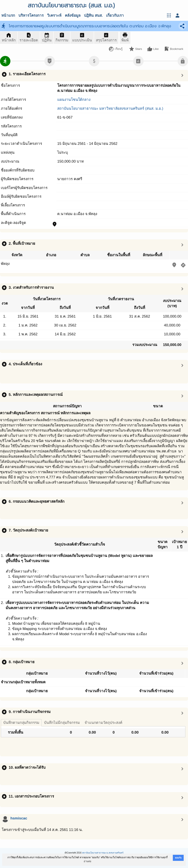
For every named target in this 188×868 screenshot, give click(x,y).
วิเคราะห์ (54, 15)
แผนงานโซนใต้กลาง (74, 100)
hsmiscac (19, 818)
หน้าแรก (8, 15)
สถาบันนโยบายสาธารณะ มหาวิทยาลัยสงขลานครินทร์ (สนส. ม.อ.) (110, 108)
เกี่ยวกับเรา (115, 15)
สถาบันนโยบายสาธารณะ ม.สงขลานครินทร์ (103, 853)
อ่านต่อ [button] (87, 861)
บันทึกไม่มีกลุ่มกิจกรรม (62, 723)
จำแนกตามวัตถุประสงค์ (103, 723)
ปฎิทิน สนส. (93, 15)
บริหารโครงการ (31, 15)
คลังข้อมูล (73, 15)
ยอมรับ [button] (178, 858)
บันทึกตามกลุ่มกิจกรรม (21, 723)
